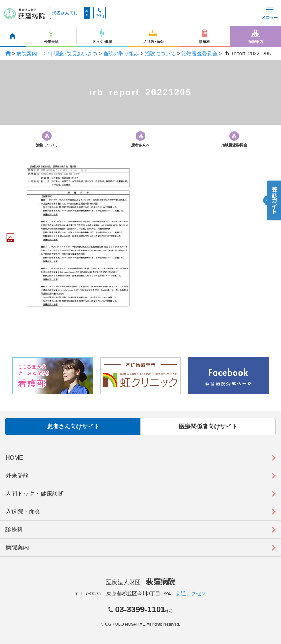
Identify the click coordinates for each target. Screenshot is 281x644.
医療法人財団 (140, 582)
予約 (100, 13)
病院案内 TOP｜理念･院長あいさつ (57, 54)
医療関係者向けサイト (208, 426)
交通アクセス (191, 593)
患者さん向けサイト (73, 426)
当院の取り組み (121, 54)
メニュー (269, 13)
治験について (160, 54)
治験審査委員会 (199, 54)
